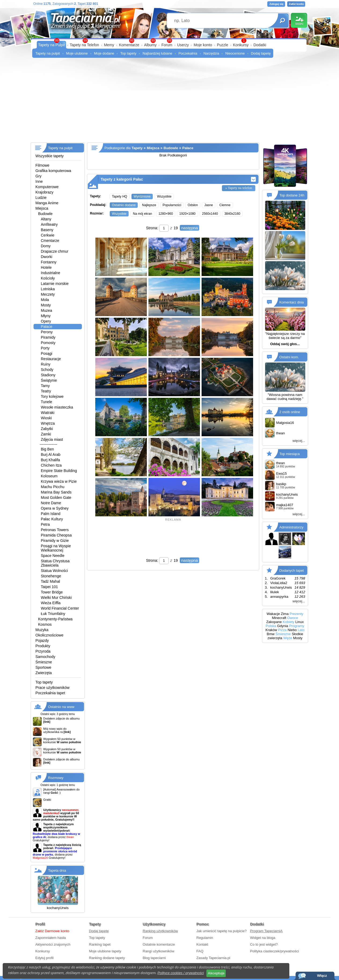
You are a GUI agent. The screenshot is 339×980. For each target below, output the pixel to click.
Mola (45, 300)
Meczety (48, 294)
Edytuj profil (45, 958)
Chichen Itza (51, 465)
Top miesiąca (290, 454)
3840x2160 (232, 214)
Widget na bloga (263, 938)
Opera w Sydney (55, 508)
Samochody (45, 657)
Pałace (47, 327)
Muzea (46, 310)
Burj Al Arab (51, 455)
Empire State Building (59, 471)
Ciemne (225, 205)
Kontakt (202, 944)
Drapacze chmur (55, 251)
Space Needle (53, 556)
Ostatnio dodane (124, 205)
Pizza (282, 630)
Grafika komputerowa (53, 171)
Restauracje (51, 359)
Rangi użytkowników (159, 951)
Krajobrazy (44, 192)
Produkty (43, 646)
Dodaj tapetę (261, 53)
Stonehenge (51, 576)
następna (189, 228)
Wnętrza (48, 423)
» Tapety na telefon (239, 188)
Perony (47, 332)
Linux (299, 622)
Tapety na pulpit (48, 53)
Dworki (47, 257)
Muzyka (42, 630)
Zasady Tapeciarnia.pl (213, 958)
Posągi (47, 353)
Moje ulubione (77, 53)
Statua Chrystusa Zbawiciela (55, 563)
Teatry (46, 391)
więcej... (299, 441)
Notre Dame (51, 503)
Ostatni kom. (289, 357)
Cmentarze (50, 241)
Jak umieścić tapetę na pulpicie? (222, 931)
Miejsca (42, 208)
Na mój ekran (142, 214)
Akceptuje (216, 973)
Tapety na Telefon (85, 45)
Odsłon (193, 205)
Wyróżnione (142, 196)
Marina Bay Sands (56, 492)
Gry (39, 176)
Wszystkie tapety (50, 156)
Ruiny (46, 364)
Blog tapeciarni (154, 958)
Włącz (322, 976)
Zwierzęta (44, 673)
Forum (167, 45)
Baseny (47, 230)
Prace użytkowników (52, 688)
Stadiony (48, 375)
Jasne (209, 205)
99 (169, 41)
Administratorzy (291, 527)
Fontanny (49, 262)
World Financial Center (60, 608)
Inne (39, 181)
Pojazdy (42, 641)
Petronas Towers (55, 530)
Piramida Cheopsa (56, 535)
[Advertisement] (169, 102)
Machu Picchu (53, 487)
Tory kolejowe (52, 396)
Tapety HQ (120, 196)
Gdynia (282, 626)
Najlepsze (149, 205)
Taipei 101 (49, 587)
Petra (45, 524)
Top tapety (128, 53)
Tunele (46, 402)
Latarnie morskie (55, 284)
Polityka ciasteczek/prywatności (275, 951)
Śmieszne (44, 662)
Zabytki (47, 429)
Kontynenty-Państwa (55, 619)
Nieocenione (235, 53)
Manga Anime (47, 203)
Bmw (271, 634)
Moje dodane (104, 53)
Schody (47, 370)
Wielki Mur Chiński (56, 598)
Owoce (293, 618)
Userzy (183, 45)
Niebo (292, 630)
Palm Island (51, 514)
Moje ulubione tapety (105, 951)
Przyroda (43, 651)
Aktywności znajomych (53, 944)
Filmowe (42, 165)
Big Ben (47, 449)
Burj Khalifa (50, 460)
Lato (301, 630)
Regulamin (205, 938)
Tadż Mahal (50, 581)
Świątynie (49, 380)
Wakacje (273, 614)
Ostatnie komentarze (159, 944)
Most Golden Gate (56, 498)
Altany (46, 219)
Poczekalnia (188, 53)
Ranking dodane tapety (107, 958)
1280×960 (166, 214)
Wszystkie (164, 196)
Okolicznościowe (49, 635)
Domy (46, 246)
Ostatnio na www (61, 707)
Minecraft (279, 618)
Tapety (137, 148)
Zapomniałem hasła (51, 938)
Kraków (271, 630)
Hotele (46, 267)
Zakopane (274, 622)
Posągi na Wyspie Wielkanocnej (56, 548)
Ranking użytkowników (161, 931)
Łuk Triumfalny (53, 614)
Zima (285, 614)
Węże (288, 638)
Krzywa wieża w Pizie (59, 481)
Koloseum (49, 476)
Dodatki (260, 45)
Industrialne (50, 273)
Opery (46, 321)
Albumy (150, 45)
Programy (297, 626)
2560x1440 (210, 214)
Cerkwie (48, 235)
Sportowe (43, 667)
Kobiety (288, 622)
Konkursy (241, 45)
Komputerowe (47, 187)
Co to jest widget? (264, 944)
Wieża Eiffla (51, 603)
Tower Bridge (52, 592)
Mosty (46, 305)
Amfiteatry (49, 224)
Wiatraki (48, 413)
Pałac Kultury (52, 519)
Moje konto (203, 45)
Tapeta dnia (57, 870)
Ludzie (41, 198)
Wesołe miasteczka (57, 407)
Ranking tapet (100, 944)
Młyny (46, 316)
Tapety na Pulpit (52, 45)
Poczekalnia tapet (50, 693)
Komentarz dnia (292, 302)
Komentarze (129, 45)
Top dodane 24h (292, 195)
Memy (109, 45)
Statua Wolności (54, 571)
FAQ (200, 951)
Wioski (46, 418)
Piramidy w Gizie (55, 541)
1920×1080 (187, 214)
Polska (271, 626)
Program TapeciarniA (266, 931)
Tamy (45, 386)
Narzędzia (211, 53)
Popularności (172, 205)
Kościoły (48, 278)
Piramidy (48, 337)
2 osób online (290, 412)
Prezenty (296, 614)
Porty (45, 348)
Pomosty (48, 343)
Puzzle (223, 45)
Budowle (45, 214)
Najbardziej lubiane (157, 53)
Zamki (46, 434)
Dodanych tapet (292, 570)
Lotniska (48, 289)
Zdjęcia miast (52, 439)
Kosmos (45, 624)
